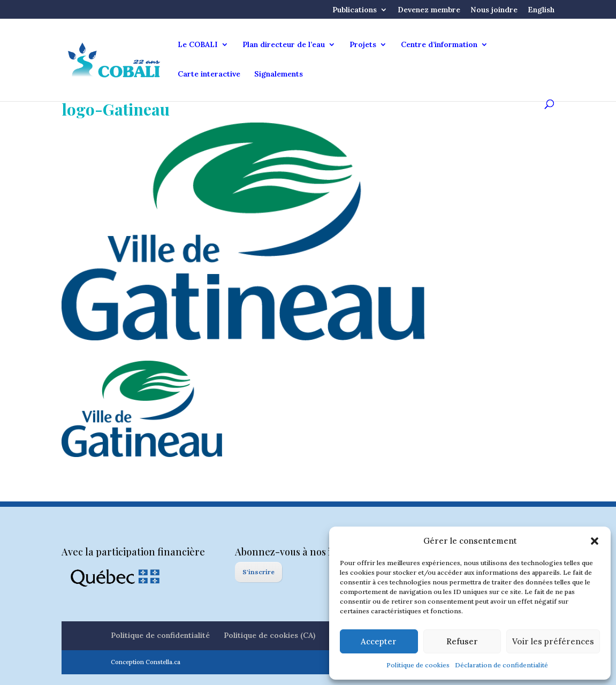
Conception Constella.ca (146, 662)
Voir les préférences (553, 641)
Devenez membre (429, 10)
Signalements (279, 74)
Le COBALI (198, 45)
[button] (595, 541)
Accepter (379, 641)
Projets (363, 45)
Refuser (462, 641)
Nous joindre (494, 10)
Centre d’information (439, 45)
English (541, 10)
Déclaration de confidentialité (501, 665)
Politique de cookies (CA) (269, 635)
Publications (355, 10)
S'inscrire (258, 572)
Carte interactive (209, 74)
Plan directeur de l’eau (284, 45)
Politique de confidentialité (160, 635)
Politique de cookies (418, 665)
